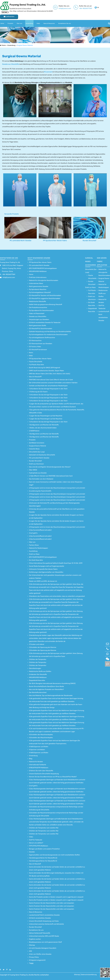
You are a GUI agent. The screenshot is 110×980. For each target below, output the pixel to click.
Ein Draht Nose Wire (36, 560)
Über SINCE (33, 470)
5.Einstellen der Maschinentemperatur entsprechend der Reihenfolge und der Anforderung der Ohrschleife (56, 814)
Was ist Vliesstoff (35, 864)
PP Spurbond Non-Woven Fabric (55, 241)
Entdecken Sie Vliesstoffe (38, 674)
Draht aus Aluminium (36, 464)
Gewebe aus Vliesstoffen (11, 64)
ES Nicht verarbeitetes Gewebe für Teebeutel (45, 323)
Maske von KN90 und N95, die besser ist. (43, 581)
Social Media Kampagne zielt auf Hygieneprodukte (47, 566)
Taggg (31, 963)
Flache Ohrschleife (36, 362)
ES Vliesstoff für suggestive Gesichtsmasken (45, 298)
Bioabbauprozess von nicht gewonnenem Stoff (45, 942)
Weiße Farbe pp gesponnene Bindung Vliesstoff (46, 304)
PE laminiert (48, 72)
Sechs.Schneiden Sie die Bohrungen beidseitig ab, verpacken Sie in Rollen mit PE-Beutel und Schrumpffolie (56, 874)
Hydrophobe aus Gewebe (38, 473)
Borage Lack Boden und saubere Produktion (44, 849)
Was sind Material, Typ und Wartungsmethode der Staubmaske (51, 695)
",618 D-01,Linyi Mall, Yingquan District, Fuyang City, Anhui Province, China (13, 268)
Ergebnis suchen (35, 939)
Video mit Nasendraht (37, 313)
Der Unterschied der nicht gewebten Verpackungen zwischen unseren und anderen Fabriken (55, 577)
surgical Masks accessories (91, 262)
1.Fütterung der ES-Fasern (38, 392)
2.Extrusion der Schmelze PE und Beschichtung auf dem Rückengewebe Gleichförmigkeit (54, 504)
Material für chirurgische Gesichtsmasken (44, 280)
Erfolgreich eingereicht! (37, 960)
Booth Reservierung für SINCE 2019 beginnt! (45, 368)
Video (38, 23)
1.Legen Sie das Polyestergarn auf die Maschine (46, 416)
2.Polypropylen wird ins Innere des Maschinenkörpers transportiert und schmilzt (57, 488)
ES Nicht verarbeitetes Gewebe (40, 918)
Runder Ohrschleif (89, 241)
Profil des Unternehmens (38, 277)
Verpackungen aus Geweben (39, 320)
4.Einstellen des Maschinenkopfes (41, 735)
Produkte (10, 23)
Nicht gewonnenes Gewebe (39, 258)
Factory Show (34, 545)
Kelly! (31, 356)
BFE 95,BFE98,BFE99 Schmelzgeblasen (43, 268)
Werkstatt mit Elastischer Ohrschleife (42, 455)
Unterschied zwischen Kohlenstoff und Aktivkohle (46, 924)
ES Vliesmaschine (35, 341)
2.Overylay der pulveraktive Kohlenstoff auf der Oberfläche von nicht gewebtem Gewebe (57, 511)
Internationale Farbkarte (38, 765)
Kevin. (31, 353)
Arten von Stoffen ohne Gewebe (40, 954)
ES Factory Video (35, 347)
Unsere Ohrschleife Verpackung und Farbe (44, 921)
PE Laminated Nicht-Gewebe (21, 241)
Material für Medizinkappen (38, 548)
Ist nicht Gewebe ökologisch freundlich (43, 948)
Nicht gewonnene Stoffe (38, 326)
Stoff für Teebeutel (36, 840)
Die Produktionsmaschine (38, 307)
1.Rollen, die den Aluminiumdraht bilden (43, 428)
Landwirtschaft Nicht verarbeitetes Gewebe (44, 915)
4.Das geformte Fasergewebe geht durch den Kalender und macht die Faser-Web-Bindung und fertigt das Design (56, 706)
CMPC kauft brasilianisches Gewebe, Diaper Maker (46, 371)
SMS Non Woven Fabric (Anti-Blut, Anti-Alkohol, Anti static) (50, 374)
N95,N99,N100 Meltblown (38, 271)
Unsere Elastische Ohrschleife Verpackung (44, 774)
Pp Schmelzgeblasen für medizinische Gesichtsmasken (48, 335)
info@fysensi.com (65, 8)
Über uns (19, 23)
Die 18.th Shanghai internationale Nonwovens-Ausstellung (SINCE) (52, 683)
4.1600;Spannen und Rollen (39, 747)
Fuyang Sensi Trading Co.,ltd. (10, 262)
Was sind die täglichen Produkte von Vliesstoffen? (46, 689)
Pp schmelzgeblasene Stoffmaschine (42, 338)
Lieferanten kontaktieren (9, 17)
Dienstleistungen (35, 668)
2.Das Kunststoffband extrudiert (40, 530)
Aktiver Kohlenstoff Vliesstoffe (40, 933)
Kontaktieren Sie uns (65, 23)
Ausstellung (33, 551)
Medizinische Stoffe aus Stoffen (40, 671)
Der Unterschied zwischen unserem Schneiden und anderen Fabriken (53, 383)
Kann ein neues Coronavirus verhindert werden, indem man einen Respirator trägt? (56, 483)
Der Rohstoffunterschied (38, 692)
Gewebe (32, 852)
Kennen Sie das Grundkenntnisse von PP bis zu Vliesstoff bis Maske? (53, 777)
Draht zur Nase (34, 554)
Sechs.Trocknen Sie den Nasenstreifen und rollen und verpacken (52, 903)
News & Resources (49, 23)
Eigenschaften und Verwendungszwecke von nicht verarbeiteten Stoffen (54, 855)
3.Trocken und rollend (37, 644)
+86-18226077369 (86, 8)
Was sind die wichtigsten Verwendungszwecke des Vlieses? (50, 467)
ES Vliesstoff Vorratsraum (38, 350)
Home (2, 23)
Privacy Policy (34, 957)
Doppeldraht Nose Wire (37, 680)
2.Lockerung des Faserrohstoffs (40, 491)
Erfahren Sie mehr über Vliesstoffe (41, 771)
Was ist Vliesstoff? (35, 377)
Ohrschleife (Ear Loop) (37, 452)
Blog (31, 759)
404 (30, 951)
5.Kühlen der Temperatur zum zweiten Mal (44, 828)
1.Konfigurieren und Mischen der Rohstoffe (44, 425)
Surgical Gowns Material (25, 45)
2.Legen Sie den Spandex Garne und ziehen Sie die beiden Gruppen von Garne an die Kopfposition (56, 517)
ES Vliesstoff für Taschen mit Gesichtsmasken (45, 295)
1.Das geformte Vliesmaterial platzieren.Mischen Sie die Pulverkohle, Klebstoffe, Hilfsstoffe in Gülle (57, 411)
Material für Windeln (36, 762)
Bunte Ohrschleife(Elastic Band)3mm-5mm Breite (46, 686)
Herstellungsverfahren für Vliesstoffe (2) (43, 858)
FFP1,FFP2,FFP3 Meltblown (39, 846)
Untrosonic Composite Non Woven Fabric (43, 569)
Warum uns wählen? (36, 843)
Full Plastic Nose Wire (36, 365)
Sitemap (32, 945)
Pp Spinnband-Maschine (38, 289)
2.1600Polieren (34, 431)
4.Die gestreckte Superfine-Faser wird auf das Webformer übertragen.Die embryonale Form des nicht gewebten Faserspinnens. (55, 742)
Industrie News (34, 449)
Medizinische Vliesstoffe (37, 301)
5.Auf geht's (33, 786)
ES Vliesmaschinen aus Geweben (41, 344)
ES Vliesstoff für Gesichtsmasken (41, 329)
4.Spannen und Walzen (37, 750)
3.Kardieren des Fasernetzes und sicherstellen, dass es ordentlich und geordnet (57, 596)
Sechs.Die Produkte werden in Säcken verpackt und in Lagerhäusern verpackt (56, 897)
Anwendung (29, 23)
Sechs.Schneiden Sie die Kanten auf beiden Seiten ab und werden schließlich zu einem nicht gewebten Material (57, 868)
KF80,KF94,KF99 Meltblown (39, 768)
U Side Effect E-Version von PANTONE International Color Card (51, 476)
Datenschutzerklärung (89, 975)
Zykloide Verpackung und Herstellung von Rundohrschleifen (50, 332)
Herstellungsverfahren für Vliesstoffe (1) (43, 861)
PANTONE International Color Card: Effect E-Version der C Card (51, 380)
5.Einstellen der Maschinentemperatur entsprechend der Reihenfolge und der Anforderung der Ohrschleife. (56, 808)
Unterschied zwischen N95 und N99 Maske (44, 936)
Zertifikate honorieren (37, 443)
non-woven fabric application (102, 262)
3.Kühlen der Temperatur (38, 659)
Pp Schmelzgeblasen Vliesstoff (40, 292)
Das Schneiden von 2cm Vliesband (41, 479)
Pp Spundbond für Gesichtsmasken (41, 310)
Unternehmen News (36, 283)
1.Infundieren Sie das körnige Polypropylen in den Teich (48, 389)
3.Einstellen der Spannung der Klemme (43, 647)
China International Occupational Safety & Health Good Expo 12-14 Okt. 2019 (56, 563)
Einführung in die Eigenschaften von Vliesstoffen (46, 572)
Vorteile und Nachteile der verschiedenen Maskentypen (48, 386)
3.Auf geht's (33, 533)
